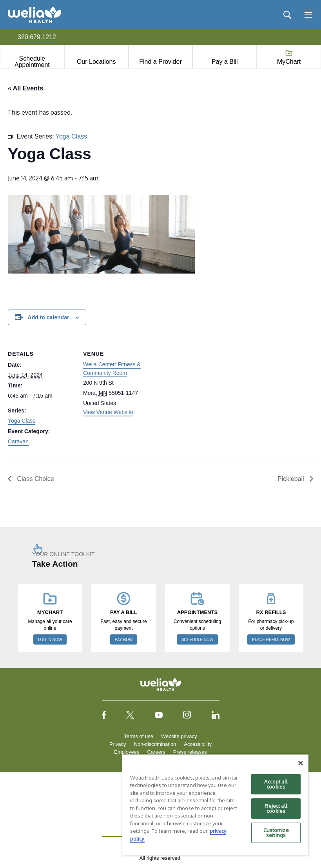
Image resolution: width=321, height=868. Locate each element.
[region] (215, 805)
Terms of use (139, 736)
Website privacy (179, 736)
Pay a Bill (225, 62)
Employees (127, 752)
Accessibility (198, 744)
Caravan (18, 441)
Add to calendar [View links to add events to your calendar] (49, 317)
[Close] (301, 763)
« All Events (25, 88)
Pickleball (292, 479)
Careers (156, 752)
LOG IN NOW (50, 640)
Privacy (118, 744)
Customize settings (276, 833)
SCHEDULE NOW (198, 640)
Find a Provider (160, 62)
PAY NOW (124, 640)
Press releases (190, 752)
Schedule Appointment (32, 62)
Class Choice (35, 479)
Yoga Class (22, 421)
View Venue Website (108, 412)
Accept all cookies (276, 784)
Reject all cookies (276, 808)
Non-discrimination (155, 744)
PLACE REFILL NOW (271, 640)
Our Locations (96, 62)
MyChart (289, 62)
